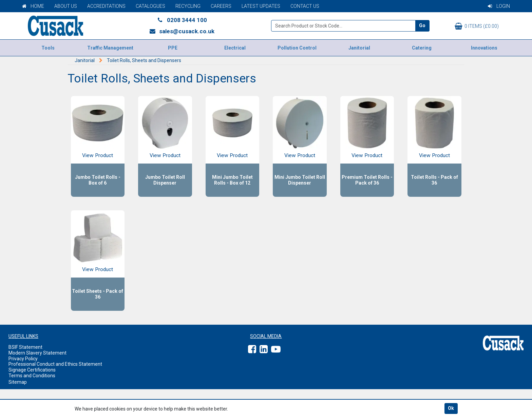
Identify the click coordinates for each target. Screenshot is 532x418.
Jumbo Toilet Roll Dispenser (165, 180)
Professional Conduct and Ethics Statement (55, 364)
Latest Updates (261, 6)
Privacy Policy (23, 359)
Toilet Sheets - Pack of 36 (98, 294)
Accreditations (106, 6)
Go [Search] (422, 25)
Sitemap (18, 382)
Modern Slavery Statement (37, 353)
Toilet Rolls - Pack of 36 (434, 180)
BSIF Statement (25, 347)
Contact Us (305, 6)
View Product (98, 155)
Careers (221, 6)
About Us (66, 6)
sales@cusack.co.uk (182, 31)
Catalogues (150, 6)
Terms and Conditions (32, 376)
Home (33, 6)
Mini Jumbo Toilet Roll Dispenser (300, 180)
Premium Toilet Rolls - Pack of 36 (367, 180)
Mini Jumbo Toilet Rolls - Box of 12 (232, 180)
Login (499, 6)
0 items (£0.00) (477, 26)
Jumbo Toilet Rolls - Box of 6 (98, 180)
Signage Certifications (32, 370)
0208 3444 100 (182, 20)
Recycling (188, 6)
